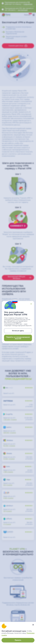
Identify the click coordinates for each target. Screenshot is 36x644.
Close (31, 304)
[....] (33, 625)
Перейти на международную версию (18, 338)
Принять (18, 640)
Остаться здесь (18, 331)
